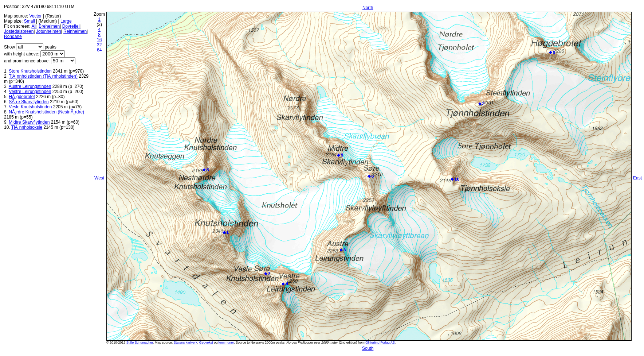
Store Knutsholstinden (30, 71)
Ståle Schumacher (140, 343)
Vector (35, 16)
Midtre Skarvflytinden (29, 122)
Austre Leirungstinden (30, 86)
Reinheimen (75, 31)
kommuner (226, 343)
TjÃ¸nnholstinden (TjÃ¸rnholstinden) (43, 76)
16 (99, 40)
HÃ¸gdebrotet (22, 97)
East (637, 178)
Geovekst (206, 343)
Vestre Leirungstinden (30, 92)
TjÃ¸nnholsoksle (27, 127)
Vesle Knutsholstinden (30, 107)
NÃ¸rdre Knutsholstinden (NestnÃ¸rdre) (46, 112)
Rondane (13, 36)
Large (66, 21)
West (99, 178)
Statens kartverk (186, 343)
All (34, 26)
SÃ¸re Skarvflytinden (29, 102)
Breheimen (49, 26)
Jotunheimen (49, 31)
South (368, 348)
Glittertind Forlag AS (380, 343)
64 (99, 50)
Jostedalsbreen (19, 31)
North (368, 8)
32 (99, 45)
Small (30, 21)
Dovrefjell (71, 26)
